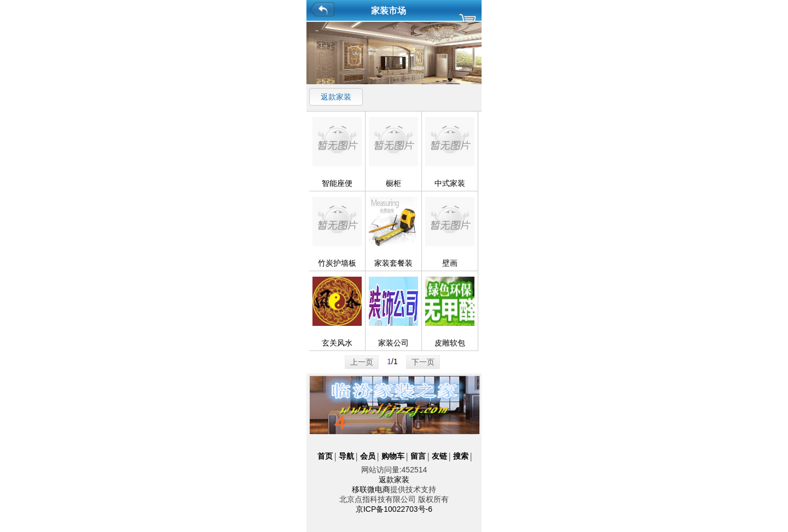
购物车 (393, 456)
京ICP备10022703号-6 (394, 509)
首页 (325, 456)
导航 (346, 456)
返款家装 (336, 97)
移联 (360, 489)
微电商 (379, 489)
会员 (368, 456)
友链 (439, 456)
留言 (418, 456)
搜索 (461, 456)
